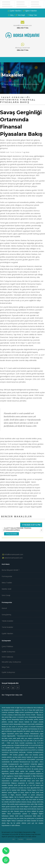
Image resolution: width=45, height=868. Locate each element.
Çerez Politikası (7, 646)
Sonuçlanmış (6, 615)
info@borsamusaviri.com (14, 554)
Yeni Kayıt (20, 15)
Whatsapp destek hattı (23, 48)
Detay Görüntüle (11, 534)
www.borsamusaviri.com (13, 558)
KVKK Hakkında (7, 657)
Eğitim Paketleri (30, 11)
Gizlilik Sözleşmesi (8, 652)
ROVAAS (29, 839)
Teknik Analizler (7, 621)
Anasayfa (5, 81)
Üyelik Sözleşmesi (8, 672)
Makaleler (15, 81)
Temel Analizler (7, 627)
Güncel (4, 608)
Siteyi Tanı (32, 15)
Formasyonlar (7, 576)
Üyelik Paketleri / (15, 11)
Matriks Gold (6, 589)
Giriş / (11, 15)
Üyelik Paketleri (7, 633)
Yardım (21, 839)
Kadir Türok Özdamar (14, 152)
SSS (13, 839)
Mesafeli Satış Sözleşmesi (11, 662)
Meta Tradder (7, 583)
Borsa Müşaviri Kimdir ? (10, 570)
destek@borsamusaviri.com (23, 25)
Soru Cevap (6, 595)
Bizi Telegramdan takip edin (12, 695)
